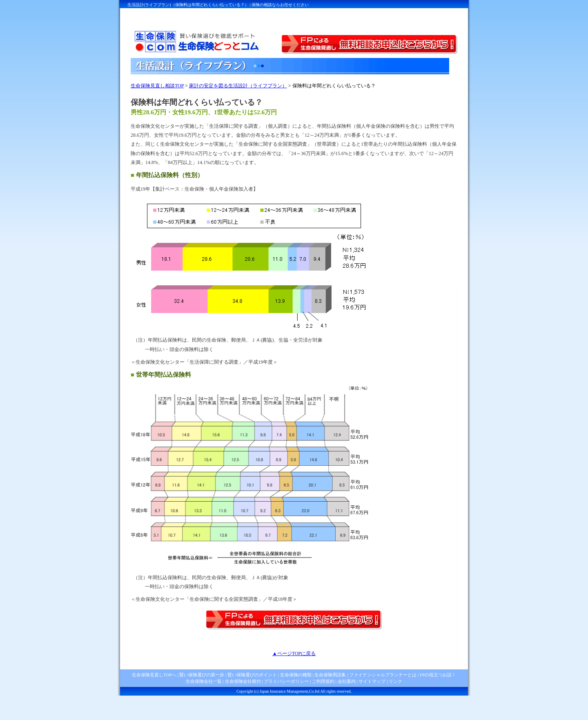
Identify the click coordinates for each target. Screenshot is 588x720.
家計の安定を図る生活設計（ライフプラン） (238, 86)
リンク (395, 681)
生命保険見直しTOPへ (154, 675)
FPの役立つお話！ (437, 675)
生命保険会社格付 (243, 681)
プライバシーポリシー (286, 681)
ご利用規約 (323, 681)
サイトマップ (372, 681)
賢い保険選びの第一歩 (202, 675)
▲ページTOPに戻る (294, 653)
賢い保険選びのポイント (252, 675)
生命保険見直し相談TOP (157, 86)
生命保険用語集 (330, 675)
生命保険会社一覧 (204, 681)
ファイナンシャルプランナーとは (383, 675)
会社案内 (347, 681)
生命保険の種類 (296, 675)
